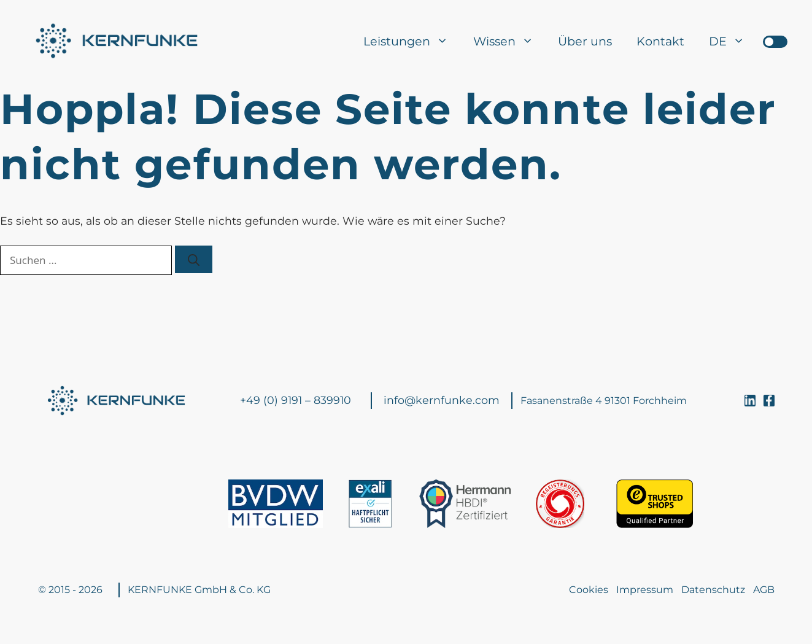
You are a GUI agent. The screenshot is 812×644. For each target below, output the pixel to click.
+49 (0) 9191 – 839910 (296, 400)
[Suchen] (194, 259)
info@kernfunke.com (442, 400)
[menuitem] (727, 41)
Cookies (589, 590)
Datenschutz (713, 590)
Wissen (509, 41)
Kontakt (660, 41)
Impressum (645, 590)
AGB (764, 590)
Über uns (585, 41)
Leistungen (412, 41)
